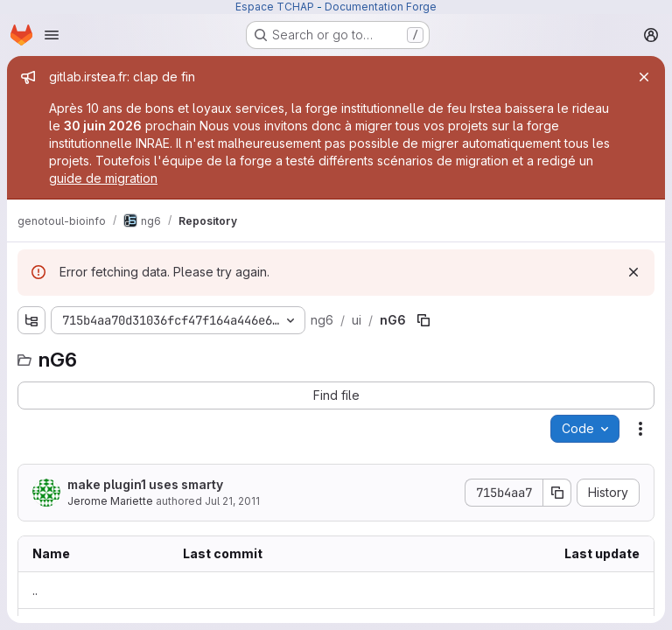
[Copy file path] (423, 320)
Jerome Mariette (110, 501)
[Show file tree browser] (31, 320)
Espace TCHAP (275, 7)
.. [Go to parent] (35, 590)
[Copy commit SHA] (557, 493)
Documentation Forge (381, 7)
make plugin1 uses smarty (145, 484)
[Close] (644, 77)
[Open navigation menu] (52, 35)
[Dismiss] (633, 272)
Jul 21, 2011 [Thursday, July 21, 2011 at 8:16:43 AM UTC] (232, 501)
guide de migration (103, 178)
